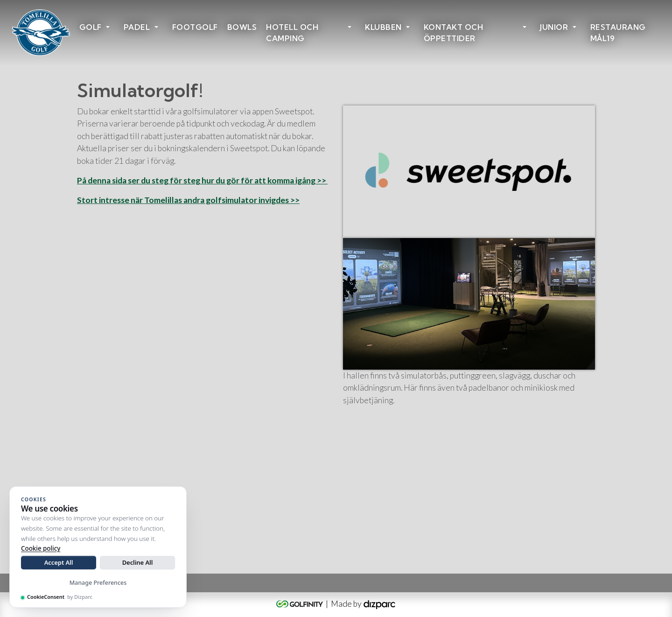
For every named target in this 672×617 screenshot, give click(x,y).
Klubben (383, 27)
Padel (137, 27)
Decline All (138, 562)
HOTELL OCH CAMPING (292, 33)
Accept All (59, 562)
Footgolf (195, 27)
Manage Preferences (98, 583)
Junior (554, 27)
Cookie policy (41, 548)
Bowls (242, 27)
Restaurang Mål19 (618, 33)
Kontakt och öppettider (454, 33)
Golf (91, 27)
